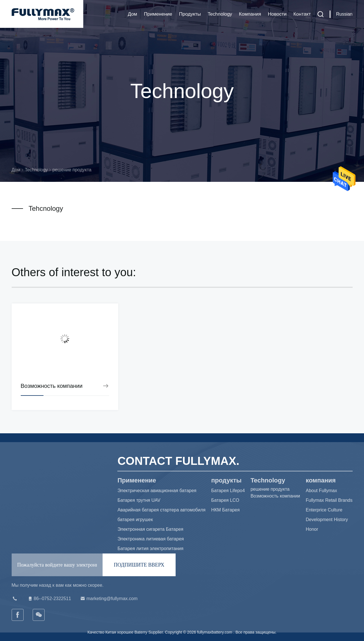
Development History (327, 520)
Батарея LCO (225, 500)
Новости (277, 14)
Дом (133, 14)
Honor (312, 529)
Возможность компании (275, 496)
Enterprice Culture (324, 510)
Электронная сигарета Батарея (150, 529)
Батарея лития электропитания (150, 549)
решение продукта (270, 489)
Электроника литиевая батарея (151, 539)
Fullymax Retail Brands (329, 500)
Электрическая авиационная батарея (157, 491)
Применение (158, 14)
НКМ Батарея (225, 510)
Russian (344, 14)
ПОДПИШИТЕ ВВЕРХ (139, 565)
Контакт (302, 14)
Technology (220, 14)
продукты (190, 14)
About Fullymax (321, 491)
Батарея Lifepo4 (228, 491)
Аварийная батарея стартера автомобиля (161, 510)
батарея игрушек (135, 520)
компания (250, 14)
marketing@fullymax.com (109, 599)
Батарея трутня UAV (139, 500)
